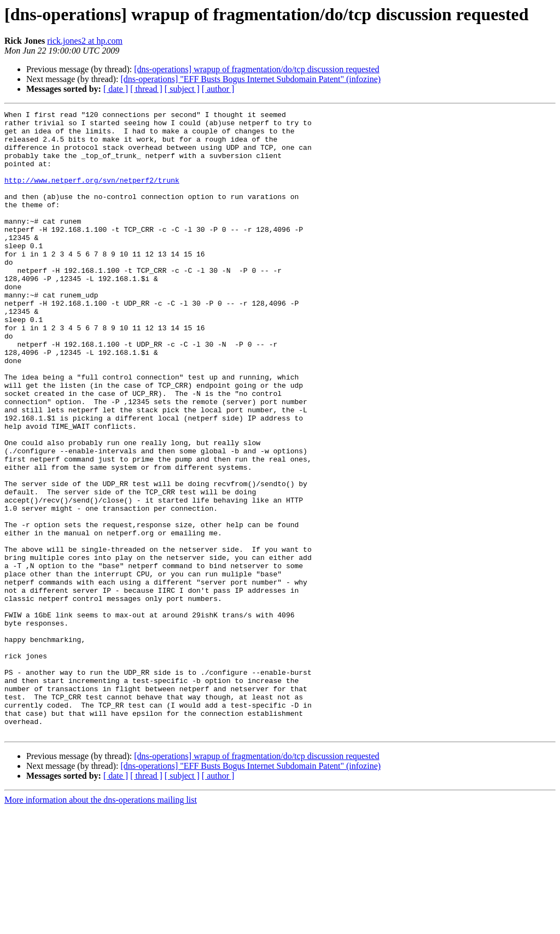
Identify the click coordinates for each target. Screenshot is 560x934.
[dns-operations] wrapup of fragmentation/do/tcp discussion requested (256, 69)
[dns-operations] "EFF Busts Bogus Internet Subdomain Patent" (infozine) (250, 79)
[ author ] (218, 89)
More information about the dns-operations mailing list (101, 924)
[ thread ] (146, 89)
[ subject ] (182, 89)
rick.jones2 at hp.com (85, 41)
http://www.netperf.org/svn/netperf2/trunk (92, 195)
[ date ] (116, 89)
